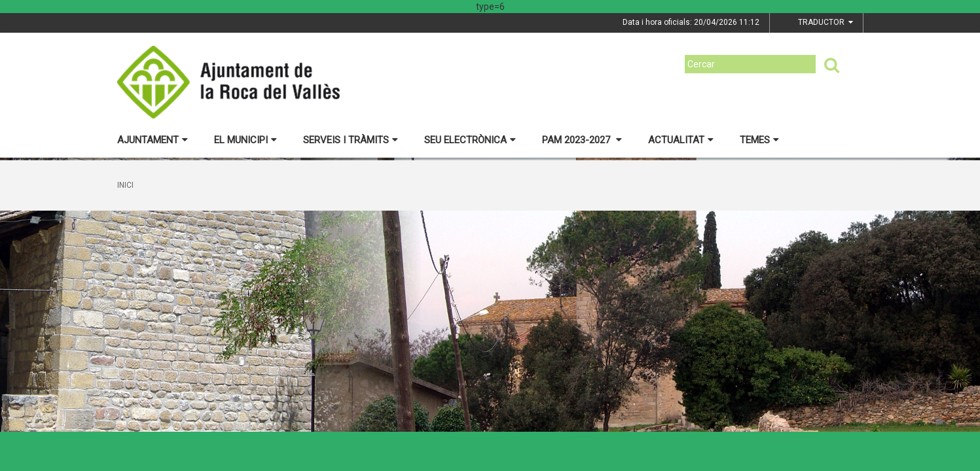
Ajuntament (153, 140)
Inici (125, 185)
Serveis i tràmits (351, 140)
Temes (759, 140)
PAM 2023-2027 (582, 140)
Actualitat (681, 140)
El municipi (245, 140)
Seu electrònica (470, 140)
